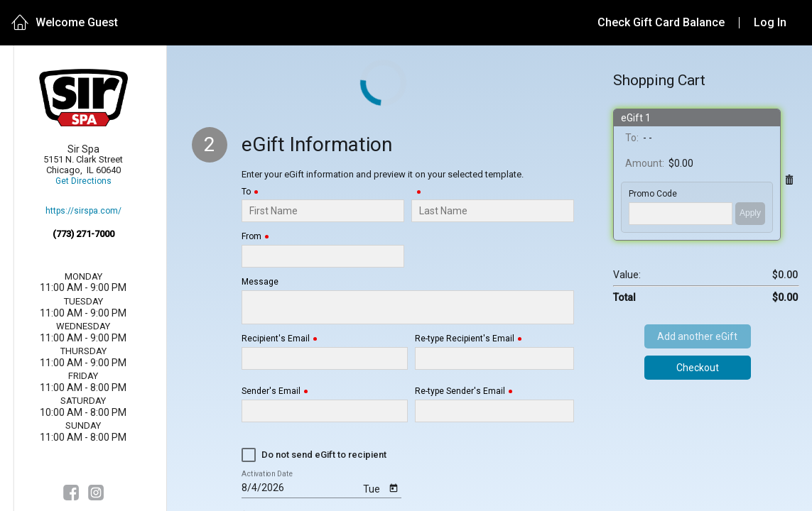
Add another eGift (697, 336)
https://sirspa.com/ (83, 211)
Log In (770, 22)
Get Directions (83, 181)
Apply (750, 213)
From (251, 237)
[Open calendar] (394, 487)
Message (260, 282)
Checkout (698, 368)
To (246, 192)
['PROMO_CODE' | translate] (681, 214)
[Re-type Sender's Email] (494, 411)
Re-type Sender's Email (460, 391)
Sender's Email (271, 391)
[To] (323, 211)
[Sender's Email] (325, 411)
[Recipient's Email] (325, 358)
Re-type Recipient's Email (465, 339)
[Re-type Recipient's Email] (494, 358)
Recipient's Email (276, 339)
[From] (323, 256)
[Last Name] (493, 211)
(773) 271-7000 (83, 234)
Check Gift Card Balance (661, 22)
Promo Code (653, 194)
